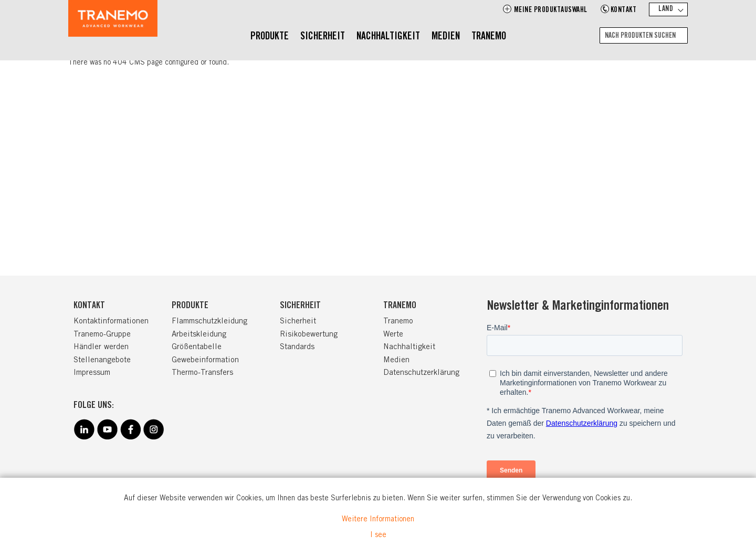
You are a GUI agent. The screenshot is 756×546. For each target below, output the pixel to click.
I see (378, 535)
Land (666, 9)
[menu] (378, 37)
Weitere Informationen (378, 520)
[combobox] (644, 35)
